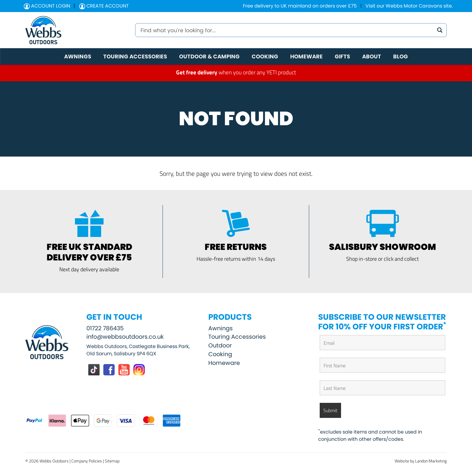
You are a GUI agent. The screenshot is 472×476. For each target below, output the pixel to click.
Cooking (220, 354)
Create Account (104, 6)
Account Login (47, 6)
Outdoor (220, 345)
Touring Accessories (237, 337)
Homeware (224, 363)
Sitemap (112, 461)
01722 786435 (105, 328)
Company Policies (87, 461)
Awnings (220, 328)
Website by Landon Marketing (421, 461)
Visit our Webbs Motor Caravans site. (409, 6)
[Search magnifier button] (440, 30)
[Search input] (286, 30)
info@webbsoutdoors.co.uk (125, 337)
